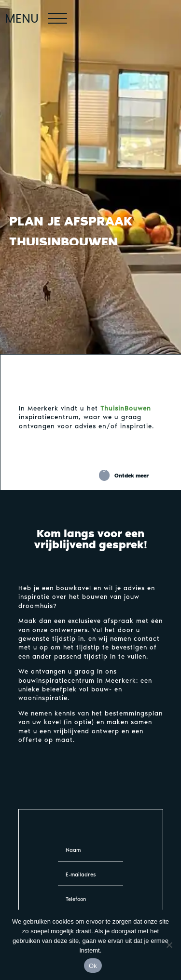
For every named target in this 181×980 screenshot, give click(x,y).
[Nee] (169, 945)
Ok (93, 966)
